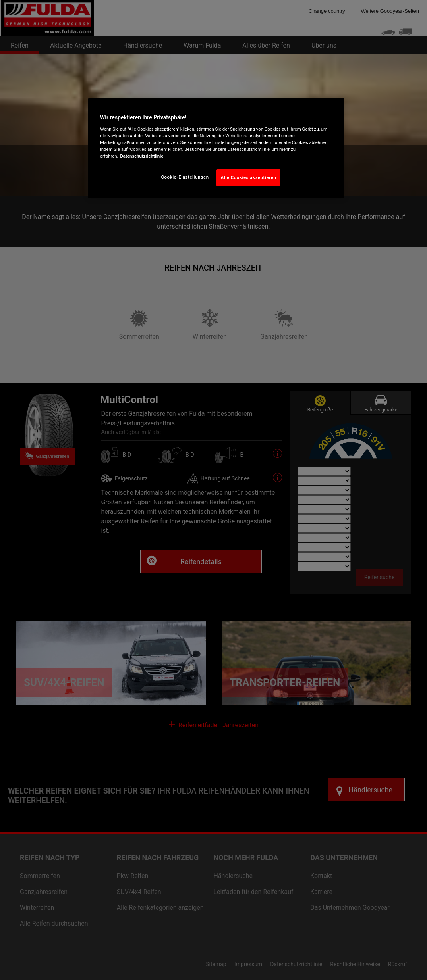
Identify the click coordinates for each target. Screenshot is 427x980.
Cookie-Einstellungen (185, 177)
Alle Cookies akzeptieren (249, 177)
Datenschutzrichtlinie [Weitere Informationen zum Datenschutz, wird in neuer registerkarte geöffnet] (142, 156)
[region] (216, 148)
